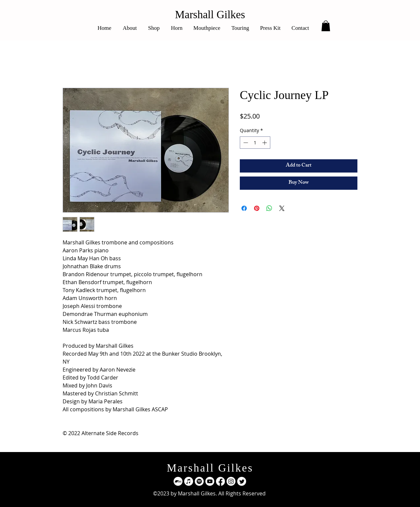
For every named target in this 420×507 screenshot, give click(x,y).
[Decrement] (245, 143)
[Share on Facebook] (244, 208)
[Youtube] (210, 481)
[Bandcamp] (178, 481)
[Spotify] (199, 481)
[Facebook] (220, 481)
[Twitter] (242, 481)
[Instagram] (231, 481)
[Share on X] (282, 208)
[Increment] (265, 143)
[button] (326, 26)
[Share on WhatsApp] (269, 208)
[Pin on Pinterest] (257, 208)
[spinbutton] (255, 143)
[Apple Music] (189, 481)
